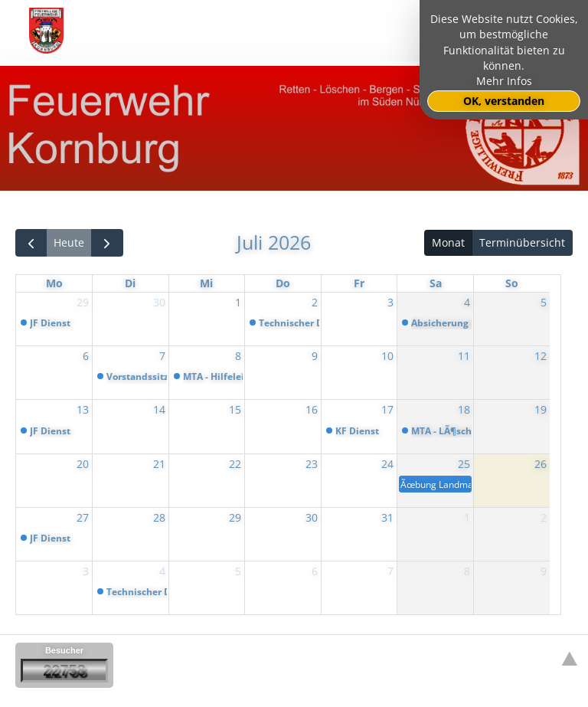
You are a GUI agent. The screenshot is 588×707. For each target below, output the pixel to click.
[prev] (31, 243)
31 (387, 517)
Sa (436, 283)
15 (235, 409)
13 (83, 409)
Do (283, 283)
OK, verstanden (504, 101)
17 (387, 409)
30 (159, 302)
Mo (54, 283)
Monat (448, 242)
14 (159, 409)
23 (312, 464)
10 (387, 356)
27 (83, 517)
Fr (359, 283)
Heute (69, 242)
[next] (107, 243)
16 (312, 409)
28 (159, 517)
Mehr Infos (504, 81)
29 (83, 302)
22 (235, 464)
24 (387, 464)
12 (541, 356)
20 (83, 464)
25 (464, 464)
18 (464, 409)
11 (464, 356)
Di (130, 283)
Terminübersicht (522, 242)
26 (541, 464)
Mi (206, 283)
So (512, 283)
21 (159, 464)
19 (541, 409)
